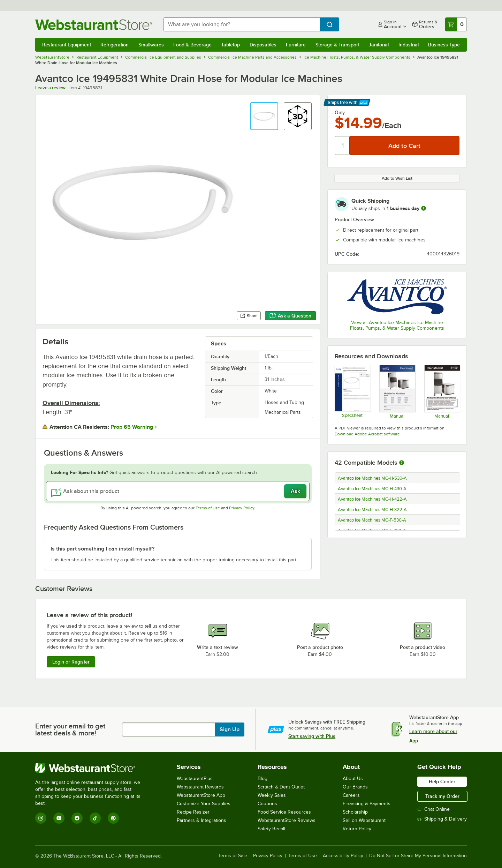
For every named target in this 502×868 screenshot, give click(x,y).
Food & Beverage (192, 45)
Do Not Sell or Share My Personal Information (418, 856)
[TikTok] (95, 818)
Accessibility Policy (343, 856)
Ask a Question (290, 316)
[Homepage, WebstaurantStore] (94, 25)
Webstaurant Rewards (200, 787)
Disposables (263, 45)
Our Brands (355, 787)
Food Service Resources (284, 812)
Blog (263, 779)
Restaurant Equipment (67, 45)
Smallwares (151, 45)
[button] (264, 116)
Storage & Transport (337, 45)
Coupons (267, 804)
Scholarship (355, 812)
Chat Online (433, 809)
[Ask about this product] (178, 491)
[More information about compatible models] (402, 463)
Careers (351, 795)
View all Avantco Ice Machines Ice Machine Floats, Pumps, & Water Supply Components (397, 325)
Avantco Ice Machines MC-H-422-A (372, 499)
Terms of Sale (233, 856)
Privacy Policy (242, 508)
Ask (295, 491)
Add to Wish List (397, 178)
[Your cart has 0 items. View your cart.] (456, 24)
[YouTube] (59, 818)
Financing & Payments (367, 804)
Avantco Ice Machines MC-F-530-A (372, 520)
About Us (353, 779)
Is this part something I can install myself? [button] (102, 549)
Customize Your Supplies (204, 804)
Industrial (409, 45)
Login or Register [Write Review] (71, 662)
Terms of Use (208, 508)
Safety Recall (271, 829)
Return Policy (357, 829)
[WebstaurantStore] (93, 768)
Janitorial (379, 45)
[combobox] (242, 24)
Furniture (296, 45)
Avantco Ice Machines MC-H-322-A (372, 510)
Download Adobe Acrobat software (367, 434)
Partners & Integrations (201, 820)
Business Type (444, 45)
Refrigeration (115, 45)
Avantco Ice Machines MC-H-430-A (372, 489)
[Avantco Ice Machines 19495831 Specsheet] (352, 391)
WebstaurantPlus (195, 779)
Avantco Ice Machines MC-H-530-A (372, 478)
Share (249, 316)
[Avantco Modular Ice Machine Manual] (442, 391)
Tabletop (230, 45)
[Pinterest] (113, 818)
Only (340, 112)
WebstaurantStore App (201, 795)
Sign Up (230, 729)
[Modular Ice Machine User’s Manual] (397, 391)
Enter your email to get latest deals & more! (70, 729)
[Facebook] (77, 818)
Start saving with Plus (312, 736)
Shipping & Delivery (442, 819)
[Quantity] (343, 145)
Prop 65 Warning (132, 427)
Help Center (442, 781)
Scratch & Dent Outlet (281, 787)
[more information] (424, 208)
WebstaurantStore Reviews (287, 820)
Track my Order (442, 796)
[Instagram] (41, 818)
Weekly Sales (272, 795)
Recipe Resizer (193, 812)
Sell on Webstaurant (364, 820)
